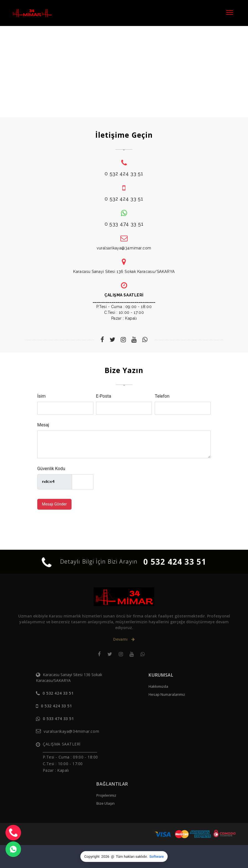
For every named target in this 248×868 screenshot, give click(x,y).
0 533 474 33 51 (58, 719)
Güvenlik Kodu (51, 469)
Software (157, 857)
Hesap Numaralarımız (167, 694)
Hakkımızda (158, 686)
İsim (42, 396)
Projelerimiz (106, 795)
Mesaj (43, 425)
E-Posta (104, 396)
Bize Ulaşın (105, 803)
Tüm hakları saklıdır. (132, 857)
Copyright (92, 857)
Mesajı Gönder (54, 504)
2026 (105, 857)
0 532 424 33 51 (175, 562)
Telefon (162, 396)
